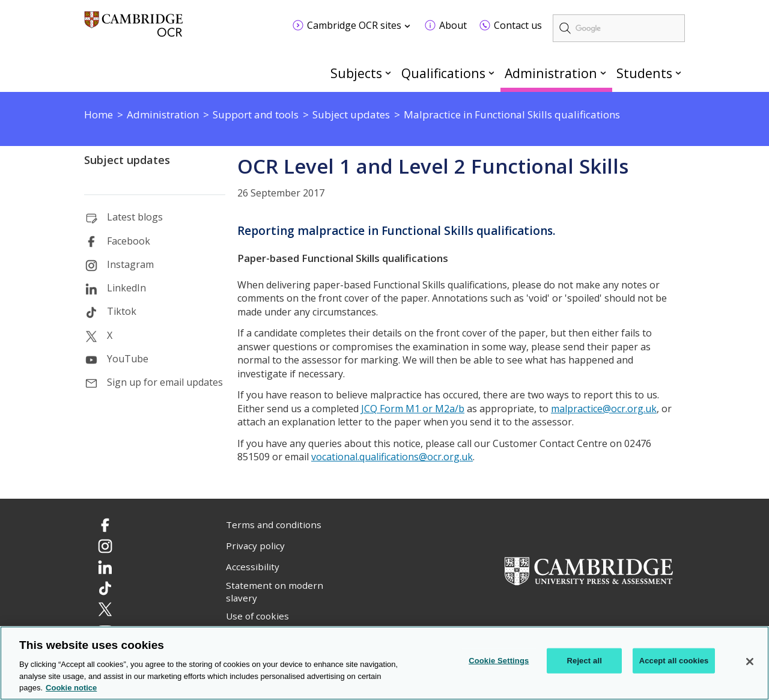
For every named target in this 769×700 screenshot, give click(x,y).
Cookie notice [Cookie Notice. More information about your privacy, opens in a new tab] (71, 689)
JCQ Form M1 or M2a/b (413, 409)
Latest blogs (135, 217)
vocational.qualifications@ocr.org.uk (392, 457)
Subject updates (127, 160)
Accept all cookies (674, 661)
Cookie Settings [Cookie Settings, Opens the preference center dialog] (499, 661)
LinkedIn (126, 288)
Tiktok (122, 311)
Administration (551, 73)
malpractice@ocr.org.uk (604, 409)
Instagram (130, 264)
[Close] (750, 662)
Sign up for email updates (165, 382)
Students (644, 73)
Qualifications (443, 73)
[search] (619, 28)
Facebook (129, 241)
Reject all (585, 661)
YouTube (128, 359)
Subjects (356, 73)
